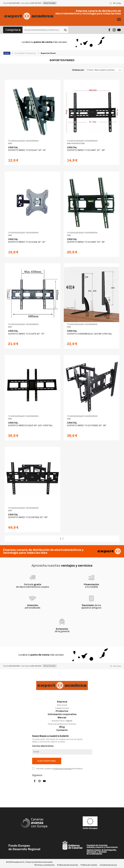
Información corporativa (62, 714)
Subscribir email (47, 761)
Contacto (62, 730)
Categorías (13, 30)
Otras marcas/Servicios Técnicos (62, 724)
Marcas (62, 718)
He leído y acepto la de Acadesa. (60, 769)
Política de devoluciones (68, 865)
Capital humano (62, 708)
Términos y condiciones (44, 865)
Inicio (7, 53)
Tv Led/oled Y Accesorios (25, 53)
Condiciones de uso (108, 865)
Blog (62, 727)
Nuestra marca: (62, 721)
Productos (62, 711)
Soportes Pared (48, 53)
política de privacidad (62, 769)
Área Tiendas (50, 3)
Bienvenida (62, 705)
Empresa (62, 702)
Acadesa (29, 16)
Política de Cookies (89, 865)
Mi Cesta (115, 3)
